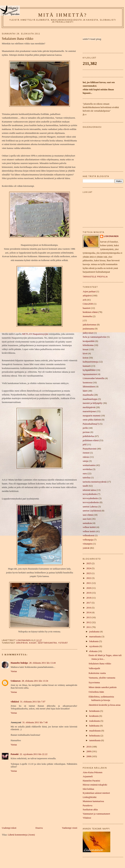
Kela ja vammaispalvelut (94, 337)
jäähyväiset (88, 333)
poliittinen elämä (91, 440)
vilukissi (15, 702)
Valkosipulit (94, 668)
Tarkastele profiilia (95, 277)
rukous (86, 457)
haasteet (86, 308)
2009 (89, 751)
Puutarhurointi (90, 449)
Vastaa (14, 671)
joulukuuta (94, 632)
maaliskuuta (95, 731)
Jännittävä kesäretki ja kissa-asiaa (105, 705)
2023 (89, 573)
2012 (89, 622)
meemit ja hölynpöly (92, 403)
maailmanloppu (90, 399)
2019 (89, 593)
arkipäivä (22, 643)
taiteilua (86, 478)
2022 (89, 578)
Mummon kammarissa (93, 801)
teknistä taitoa (89, 490)
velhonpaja (88, 540)
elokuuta (94, 651)
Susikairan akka (90, 810)
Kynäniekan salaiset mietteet (96, 793)
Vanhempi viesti (70, 828)
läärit (85, 391)
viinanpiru (88, 544)
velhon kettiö (89, 531)
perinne (86, 432)
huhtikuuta (94, 726)
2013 (89, 617)
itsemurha (87, 316)
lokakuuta (94, 641)
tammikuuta (95, 740)
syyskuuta (94, 646)
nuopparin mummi (91, 416)
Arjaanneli (88, 776)
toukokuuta (95, 721)
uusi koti (87, 519)
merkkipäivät (89, 407)
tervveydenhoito (90, 498)
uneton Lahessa (90, 507)
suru (85, 474)
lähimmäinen (89, 387)
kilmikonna (88, 345)
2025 (89, 563)
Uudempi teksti (9, 828)
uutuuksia (87, 523)
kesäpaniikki (89, 341)
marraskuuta (95, 637)
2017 (89, 603)
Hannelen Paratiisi (91, 781)
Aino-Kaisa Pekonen (93, 772)
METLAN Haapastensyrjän (35, 334)
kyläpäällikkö (89, 370)
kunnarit (87, 366)
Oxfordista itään (96, 692)
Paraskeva (87, 806)
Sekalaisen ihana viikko (100, 664)
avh (84, 300)
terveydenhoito (90, 494)
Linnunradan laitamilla (93, 378)
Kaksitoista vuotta (97, 673)
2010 (89, 747)
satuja (85, 461)
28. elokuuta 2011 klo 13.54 (35, 681)
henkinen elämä (90, 312)
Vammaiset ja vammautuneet (96, 814)
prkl (85, 444)
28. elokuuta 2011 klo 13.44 (42, 663)
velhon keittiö (89, 527)
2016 (89, 608)
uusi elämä (88, 515)
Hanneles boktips (19, 663)
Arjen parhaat (89, 292)
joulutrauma (88, 329)
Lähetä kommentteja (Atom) (21, 835)
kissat (33, 643)
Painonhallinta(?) (91, 424)
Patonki (15, 754)
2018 (89, 598)
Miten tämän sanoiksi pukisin (103, 687)
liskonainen (111, 236)
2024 (89, 568)
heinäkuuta (95, 711)
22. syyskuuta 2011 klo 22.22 (34, 754)
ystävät (63, 643)
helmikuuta (95, 736)
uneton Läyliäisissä (92, 511)
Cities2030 (88, 304)
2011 (89, 627)
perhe (85, 428)
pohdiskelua (88, 436)
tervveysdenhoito (91, 502)
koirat (85, 358)
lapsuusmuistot (90, 374)
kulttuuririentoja (90, 362)
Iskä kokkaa (88, 789)
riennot (86, 453)
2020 (89, 588)
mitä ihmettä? (63, 15)
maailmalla (88, 395)
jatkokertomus (90, 325)
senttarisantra (47, 643)
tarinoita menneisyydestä (94, 482)
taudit (85, 486)
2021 (89, 583)
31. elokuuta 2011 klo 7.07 (33, 702)
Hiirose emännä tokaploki (95, 785)
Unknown (16, 681)
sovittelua (87, 469)
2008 (89, 756)
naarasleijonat (89, 411)
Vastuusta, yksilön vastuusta (102, 678)
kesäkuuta (94, 716)
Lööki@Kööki (90, 797)
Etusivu (39, 828)
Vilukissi (87, 818)
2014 (89, 612)
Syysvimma (94, 683)
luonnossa (87, 383)
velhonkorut (88, 535)
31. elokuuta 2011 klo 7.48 (35, 722)
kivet (85, 353)
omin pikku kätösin (92, 420)
